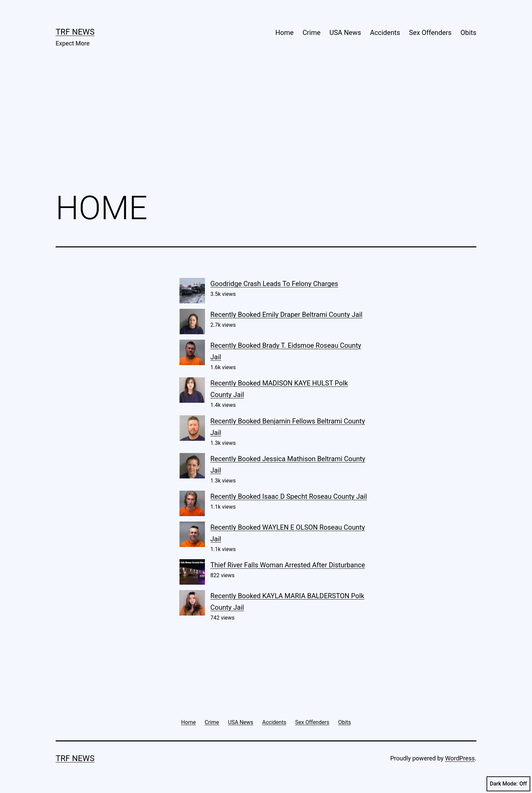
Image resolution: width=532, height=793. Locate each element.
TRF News (75, 32)
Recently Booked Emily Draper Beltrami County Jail (286, 315)
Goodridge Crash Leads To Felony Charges (274, 284)
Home (285, 33)
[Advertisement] (266, 129)
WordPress (460, 758)
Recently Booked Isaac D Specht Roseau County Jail (289, 496)
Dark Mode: (508, 784)
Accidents (385, 33)
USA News (345, 33)
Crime (312, 33)
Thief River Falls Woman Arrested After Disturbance (288, 565)
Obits (468, 33)
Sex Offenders (430, 33)
